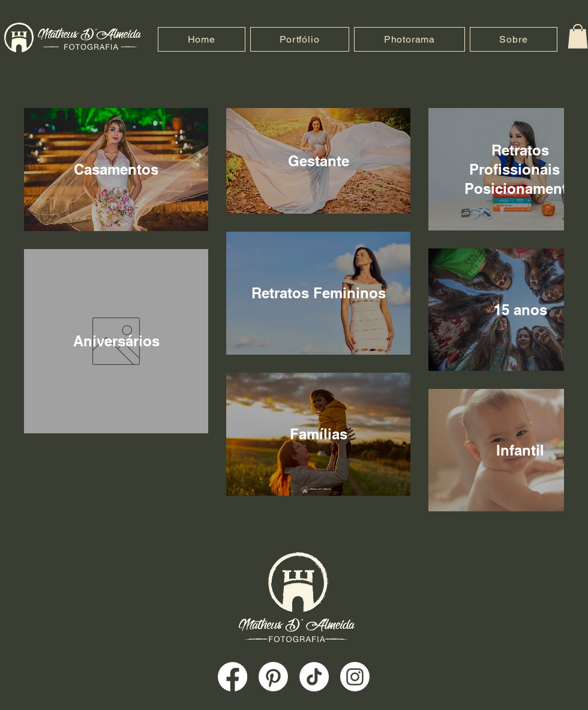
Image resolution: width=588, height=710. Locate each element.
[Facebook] (232, 677)
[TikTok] (314, 677)
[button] (578, 36)
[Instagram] (355, 677)
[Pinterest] (273, 677)
